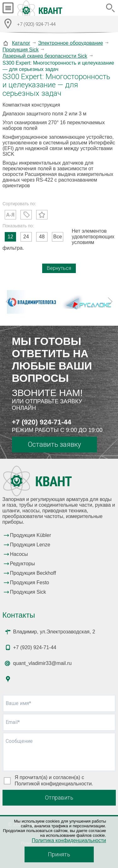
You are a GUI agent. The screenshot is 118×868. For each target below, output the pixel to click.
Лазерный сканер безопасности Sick (45, 56)
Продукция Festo (30, 583)
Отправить (59, 798)
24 (26, 237)
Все (58, 237)
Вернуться (59, 268)
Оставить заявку (54, 444)
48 (42, 237)
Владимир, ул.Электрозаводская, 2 (54, 632)
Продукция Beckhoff (33, 573)
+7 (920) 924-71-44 (42, 422)
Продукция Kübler (31, 535)
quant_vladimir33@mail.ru (42, 663)
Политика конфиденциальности (69, 840)
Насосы (19, 554)
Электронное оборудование (71, 43)
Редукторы (22, 564)
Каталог (21, 43)
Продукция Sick (21, 50)
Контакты (19, 615)
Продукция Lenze (30, 545)
